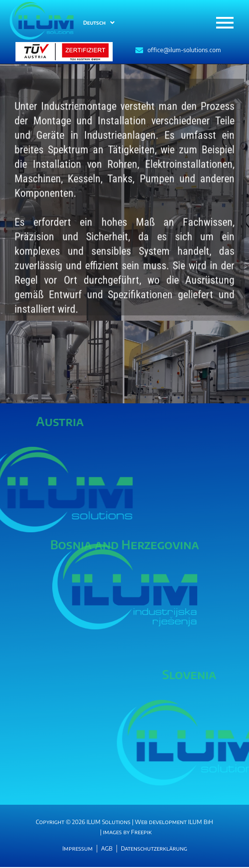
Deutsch (99, 23)
